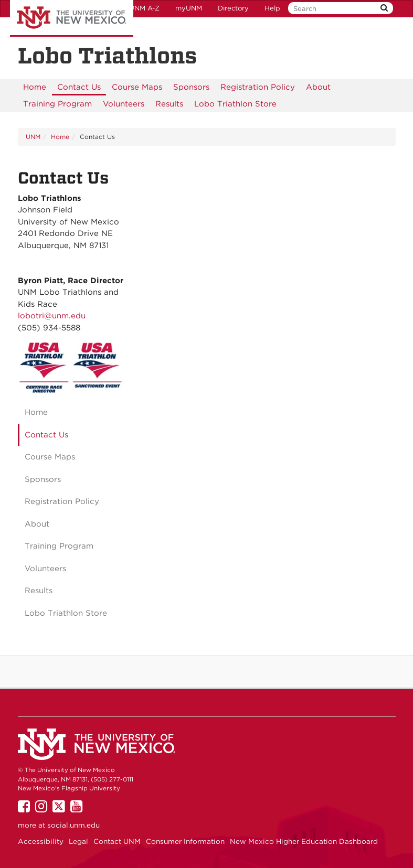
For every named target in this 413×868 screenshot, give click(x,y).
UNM (33, 137)
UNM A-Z (144, 8)
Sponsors (191, 87)
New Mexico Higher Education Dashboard (304, 841)
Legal (78, 841)
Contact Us (79, 87)
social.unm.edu (73, 825)
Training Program (57, 104)
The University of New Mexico (72, 18)
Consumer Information (185, 841)
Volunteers (124, 104)
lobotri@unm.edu (52, 316)
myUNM (189, 8)
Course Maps (137, 87)
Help (272, 8)
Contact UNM (117, 841)
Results (169, 104)
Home (35, 87)
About (318, 87)
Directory (233, 8)
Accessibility (41, 841)
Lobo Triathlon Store (235, 104)
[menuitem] (35, 87)
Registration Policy (258, 87)
